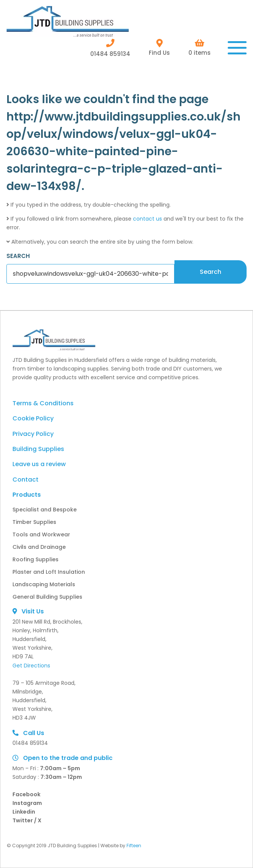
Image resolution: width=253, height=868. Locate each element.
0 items (200, 48)
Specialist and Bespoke (45, 510)
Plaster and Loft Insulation (49, 572)
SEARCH (18, 256)
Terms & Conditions (43, 403)
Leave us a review (39, 464)
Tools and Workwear (41, 534)
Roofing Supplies (35, 559)
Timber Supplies (34, 522)
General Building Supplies (47, 597)
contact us (147, 219)
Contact (25, 480)
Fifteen (134, 846)
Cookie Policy (33, 418)
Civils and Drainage (39, 547)
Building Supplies (38, 449)
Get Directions (31, 666)
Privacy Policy (33, 434)
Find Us (159, 48)
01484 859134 (110, 48)
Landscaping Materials (44, 584)
